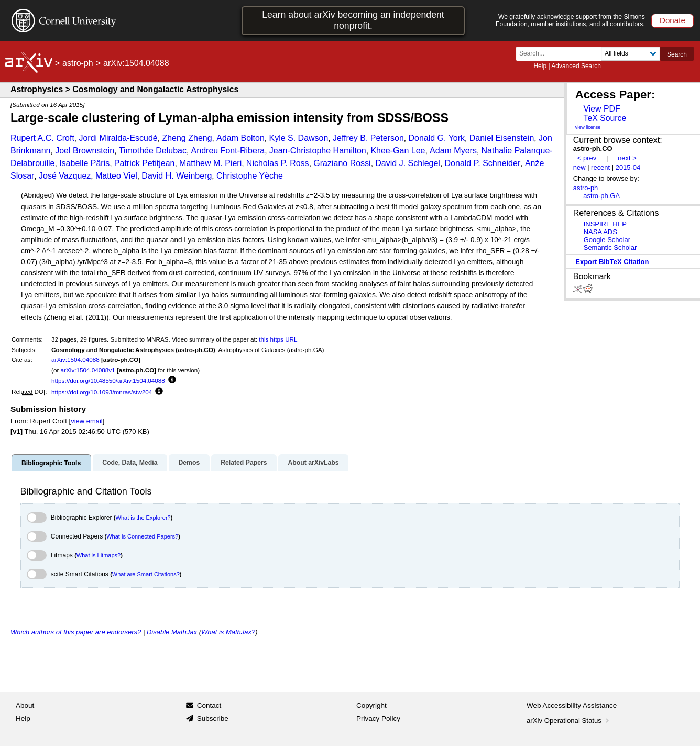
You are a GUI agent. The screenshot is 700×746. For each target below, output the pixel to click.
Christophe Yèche (250, 176)
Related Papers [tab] (244, 463)
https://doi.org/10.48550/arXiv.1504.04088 (108, 381)
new (579, 167)
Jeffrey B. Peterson (368, 138)
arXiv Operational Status (569, 721)
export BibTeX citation (612, 262)
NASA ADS (600, 232)
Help (540, 66)
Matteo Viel (116, 176)
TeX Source (605, 118)
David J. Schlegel (408, 163)
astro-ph (78, 63)
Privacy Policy (378, 718)
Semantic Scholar (610, 248)
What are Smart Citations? (146, 574)
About (25, 705)
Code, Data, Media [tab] (130, 463)
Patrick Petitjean (145, 163)
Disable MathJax (172, 632)
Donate (672, 20)
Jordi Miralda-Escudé (118, 138)
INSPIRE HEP (605, 224)
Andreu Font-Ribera (228, 151)
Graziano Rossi (342, 163)
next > (627, 158)
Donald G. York (436, 138)
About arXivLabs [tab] (313, 463)
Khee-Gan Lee (398, 151)
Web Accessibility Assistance (572, 705)
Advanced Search (576, 66)
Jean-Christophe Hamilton (318, 151)
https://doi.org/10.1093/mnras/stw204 (102, 392)
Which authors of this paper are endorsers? (76, 632)
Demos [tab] (189, 463)
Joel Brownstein (85, 151)
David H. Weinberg (177, 176)
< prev (587, 158)
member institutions (558, 24)
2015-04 (628, 167)
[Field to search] (631, 54)
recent (600, 167)
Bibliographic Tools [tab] (51, 463)
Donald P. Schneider (483, 163)
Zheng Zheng (187, 138)
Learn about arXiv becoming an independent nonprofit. (353, 20)
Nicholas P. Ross (278, 163)
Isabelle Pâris (84, 163)
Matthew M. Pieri (210, 163)
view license (588, 127)
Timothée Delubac (153, 151)
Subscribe (213, 718)
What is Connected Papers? (142, 536)
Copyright (371, 705)
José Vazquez (65, 176)
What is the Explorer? (143, 518)
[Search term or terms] (562, 54)
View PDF (601, 109)
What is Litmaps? (99, 555)
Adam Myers (453, 151)
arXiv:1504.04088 (75, 360)
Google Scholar (607, 240)
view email (86, 421)
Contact (209, 705)
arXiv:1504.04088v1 (88, 370)
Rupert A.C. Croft (42, 138)
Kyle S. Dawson (298, 138)
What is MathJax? (228, 632)
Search (677, 54)
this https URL (278, 339)
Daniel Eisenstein (502, 138)
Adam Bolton (240, 138)
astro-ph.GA (601, 196)
